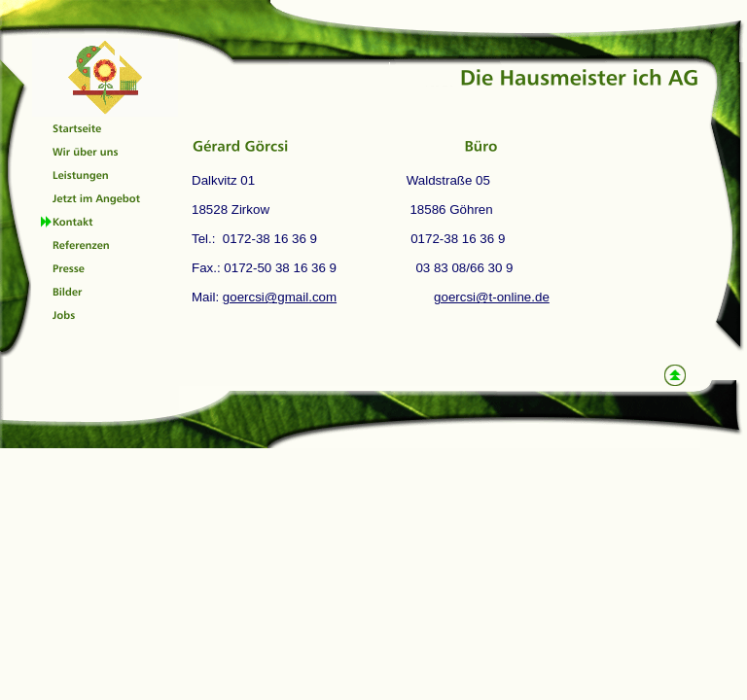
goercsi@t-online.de (492, 297)
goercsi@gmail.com (280, 297)
